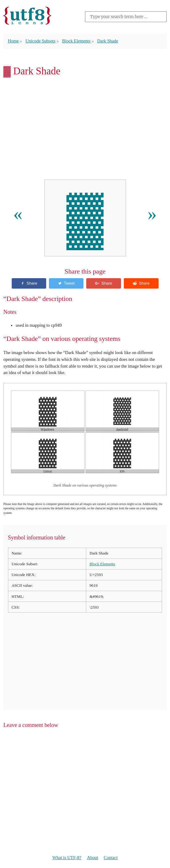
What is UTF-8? (67, 858)
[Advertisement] (85, 130)
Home (13, 41)
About (92, 858)
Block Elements (76, 41)
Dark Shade (108, 41)
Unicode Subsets (40, 41)
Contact (111, 858)
